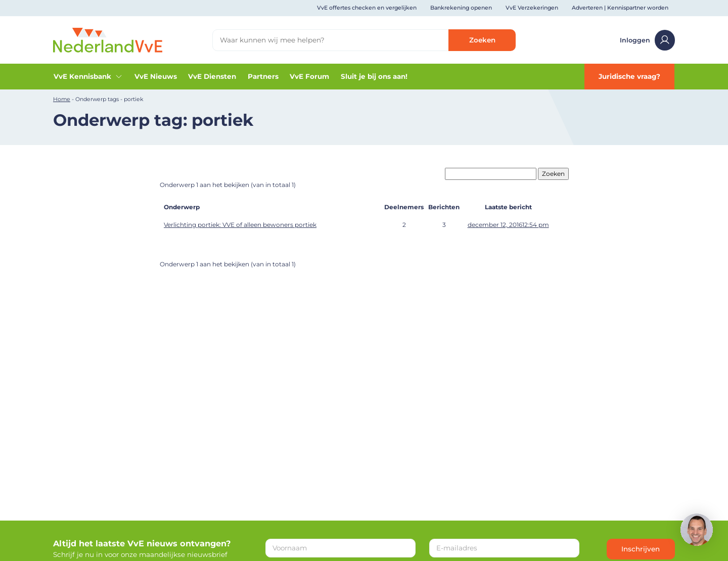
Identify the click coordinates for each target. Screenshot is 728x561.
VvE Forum (309, 76)
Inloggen (648, 40)
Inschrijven (641, 549)
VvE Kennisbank (88, 77)
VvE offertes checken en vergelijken (367, 8)
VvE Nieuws (156, 76)
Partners (263, 76)
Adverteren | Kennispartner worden (620, 8)
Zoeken (482, 40)
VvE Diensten (212, 76)
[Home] (108, 39)
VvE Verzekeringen (532, 8)
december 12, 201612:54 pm (508, 225)
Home (62, 99)
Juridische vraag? (629, 76)
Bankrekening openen (461, 8)
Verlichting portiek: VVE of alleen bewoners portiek (240, 225)
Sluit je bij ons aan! (374, 76)
